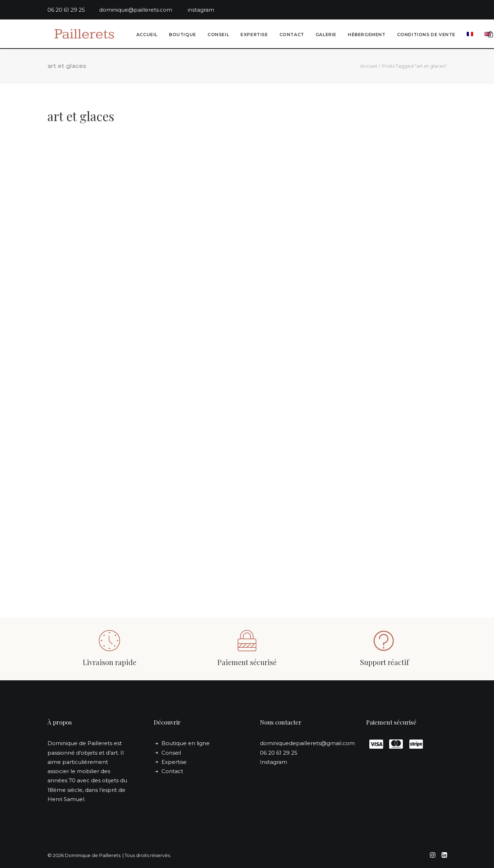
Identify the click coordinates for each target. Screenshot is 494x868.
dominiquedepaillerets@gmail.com (307, 743)
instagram (201, 10)
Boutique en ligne (186, 743)
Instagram (274, 762)
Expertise (253, 35)
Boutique (181, 35)
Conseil (217, 35)
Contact (291, 35)
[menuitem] (146, 35)
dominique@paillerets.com (143, 10)
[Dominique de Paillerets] (80, 34)
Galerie (325, 35)
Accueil (146, 35)
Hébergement (366, 35)
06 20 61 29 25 (73, 10)
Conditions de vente (425, 35)
